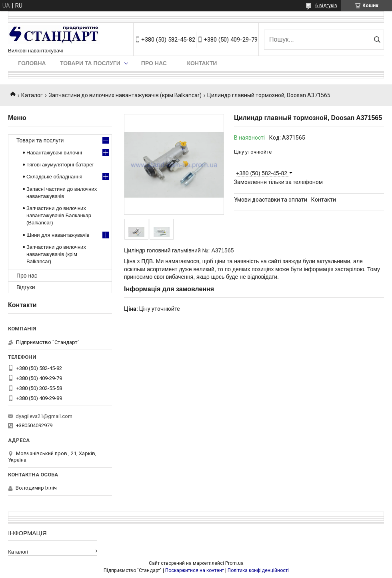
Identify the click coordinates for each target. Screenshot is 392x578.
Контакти (202, 63)
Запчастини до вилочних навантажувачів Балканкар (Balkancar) (59, 215)
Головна (32, 63)
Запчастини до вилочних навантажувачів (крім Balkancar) (125, 95)
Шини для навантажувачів (58, 235)
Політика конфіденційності (258, 570)
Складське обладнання (54, 177)
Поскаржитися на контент (195, 570)
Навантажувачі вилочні (54, 153)
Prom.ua (234, 563)
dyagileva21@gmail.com (44, 416)
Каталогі (18, 552)
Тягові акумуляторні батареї (60, 165)
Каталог (32, 95)
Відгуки (26, 287)
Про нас (154, 63)
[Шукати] (377, 40)
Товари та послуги (90, 63)
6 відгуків (326, 6)
